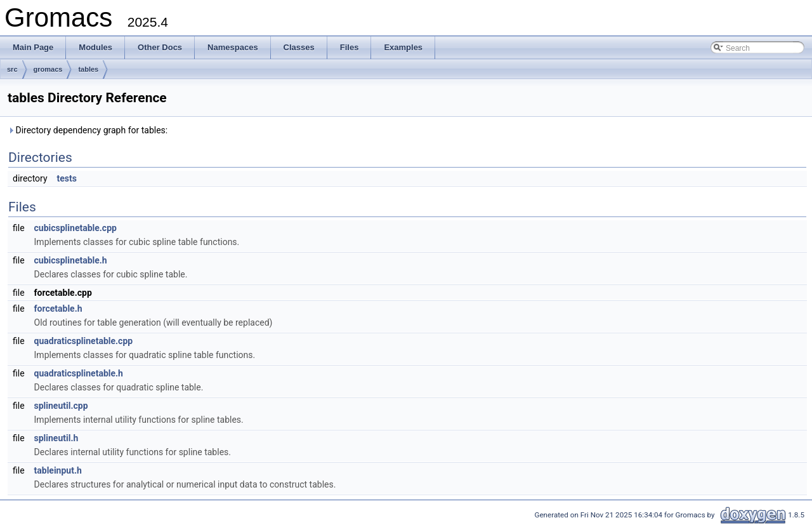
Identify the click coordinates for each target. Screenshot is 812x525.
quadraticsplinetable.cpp (84, 341)
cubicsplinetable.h (71, 260)
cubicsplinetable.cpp (75, 228)
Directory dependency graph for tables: (88, 130)
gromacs (48, 69)
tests (67, 178)
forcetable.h (58, 309)
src (12, 69)
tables (88, 69)
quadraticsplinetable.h (79, 373)
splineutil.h (56, 438)
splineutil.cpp (61, 406)
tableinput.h (58, 470)
